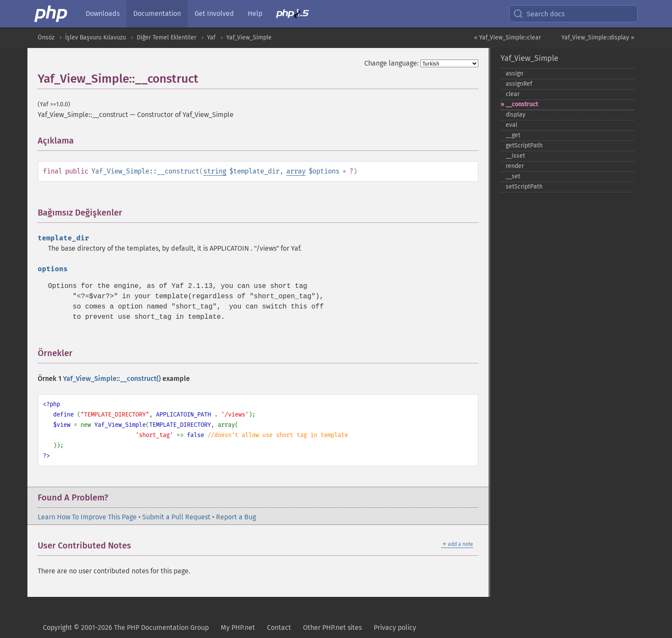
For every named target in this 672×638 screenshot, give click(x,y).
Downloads (103, 13)
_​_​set (513, 176)
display (516, 115)
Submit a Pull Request (176, 517)
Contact (279, 628)
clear (513, 94)
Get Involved (214, 13)
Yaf (211, 37)
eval (511, 125)
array (296, 171)
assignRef (519, 84)
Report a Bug (236, 517)
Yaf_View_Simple (249, 37)
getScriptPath (524, 145)
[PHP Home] (51, 14)
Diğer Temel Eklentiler (166, 37)
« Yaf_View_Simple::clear (507, 37)
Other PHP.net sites (332, 628)
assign (514, 73)
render (515, 166)
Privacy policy (395, 628)
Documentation (157, 13)
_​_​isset (515, 156)
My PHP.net (238, 628)
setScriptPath (524, 187)
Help (255, 13)
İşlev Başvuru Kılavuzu (96, 37)
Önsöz (46, 37)
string (215, 171)
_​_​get (513, 135)
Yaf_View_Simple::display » (598, 37)
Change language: (391, 63)
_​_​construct (522, 104)
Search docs (539, 14)
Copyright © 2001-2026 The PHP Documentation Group (126, 628)
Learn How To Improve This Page (87, 517)
